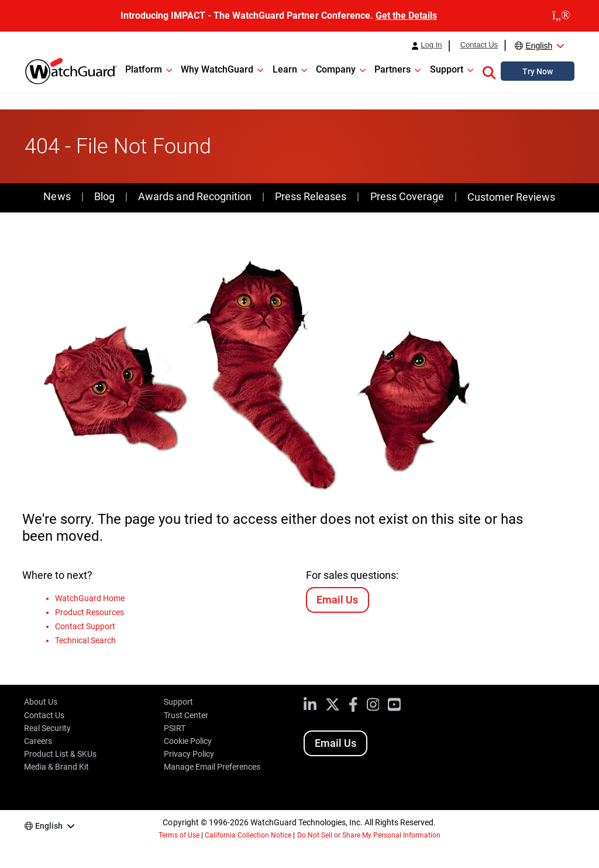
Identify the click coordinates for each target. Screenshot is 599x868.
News (57, 196)
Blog (104, 196)
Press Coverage (407, 196)
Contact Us (479, 45)
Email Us (337, 600)
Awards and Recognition (194, 196)
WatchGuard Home (90, 598)
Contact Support (85, 626)
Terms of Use (179, 835)
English (539, 46)
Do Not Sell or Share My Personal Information (369, 835)
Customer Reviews (511, 197)
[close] (561, 16)
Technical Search (85, 640)
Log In (431, 45)
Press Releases (311, 196)
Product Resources (89, 612)
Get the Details (406, 16)
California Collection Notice (248, 835)
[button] (489, 71)
